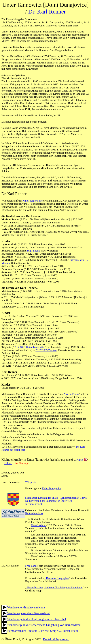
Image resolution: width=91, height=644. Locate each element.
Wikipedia (31, 482)
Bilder (8, 463)
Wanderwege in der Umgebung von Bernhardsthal (37, 619)
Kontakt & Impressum (56, 639)
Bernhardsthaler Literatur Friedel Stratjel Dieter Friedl (43, 631)
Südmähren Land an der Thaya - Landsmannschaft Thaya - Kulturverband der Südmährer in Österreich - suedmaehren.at (57, 501)
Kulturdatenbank (34, 513)
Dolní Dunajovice (52, 488)
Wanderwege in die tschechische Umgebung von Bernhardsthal (44, 625)
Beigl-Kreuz (33, 251)
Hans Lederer (38, 525)
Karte (82, 460)
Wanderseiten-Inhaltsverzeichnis (26, 607)
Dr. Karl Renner (47, 11)
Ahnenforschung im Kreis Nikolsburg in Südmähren (55, 587)
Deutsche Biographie (57, 578)
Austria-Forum (71, 394)
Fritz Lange (31, 566)
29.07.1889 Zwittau (46, 350)
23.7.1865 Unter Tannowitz (29, 347)
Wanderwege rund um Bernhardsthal (29, 613)
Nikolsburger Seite (33, 201)
